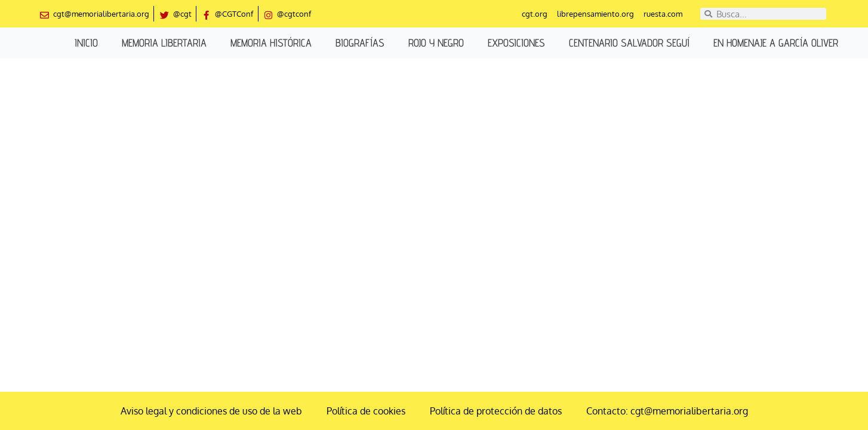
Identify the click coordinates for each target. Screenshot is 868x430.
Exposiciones (516, 43)
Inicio (86, 43)
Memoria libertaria (164, 43)
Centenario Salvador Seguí (629, 43)
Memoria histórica (271, 43)
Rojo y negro (436, 43)
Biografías (360, 43)
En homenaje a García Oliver (776, 43)
